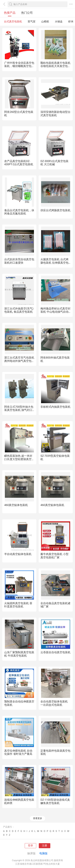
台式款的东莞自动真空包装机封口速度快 (19, 261)
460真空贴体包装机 (16, 505)
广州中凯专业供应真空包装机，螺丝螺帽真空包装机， (19, 66)
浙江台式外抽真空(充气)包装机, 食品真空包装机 (19, 310)
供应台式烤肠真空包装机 (55, 210)
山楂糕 (45, 22)
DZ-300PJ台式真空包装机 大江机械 (54, 163)
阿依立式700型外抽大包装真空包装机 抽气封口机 (19, 410)
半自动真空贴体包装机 (18, 554)
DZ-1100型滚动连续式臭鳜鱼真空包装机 (55, 801)
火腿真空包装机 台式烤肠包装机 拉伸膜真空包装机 (54, 263)
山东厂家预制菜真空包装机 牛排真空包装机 (19, 654)
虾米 (71, 22)
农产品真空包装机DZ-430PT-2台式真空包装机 (19, 163)
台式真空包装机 (13, 22)
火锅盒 (59, 22)
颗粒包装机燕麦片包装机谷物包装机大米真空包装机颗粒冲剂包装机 (55, 66)
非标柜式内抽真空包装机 (55, 407)
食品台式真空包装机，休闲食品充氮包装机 (19, 212)
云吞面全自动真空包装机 (55, 652)
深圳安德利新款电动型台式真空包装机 (55, 114)
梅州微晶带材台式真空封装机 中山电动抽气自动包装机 (55, 312)
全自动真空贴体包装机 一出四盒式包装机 (54, 703)
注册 (45, 846)
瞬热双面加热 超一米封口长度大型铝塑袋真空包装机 (19, 459)
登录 (30, 846)
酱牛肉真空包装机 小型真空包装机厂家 (54, 556)
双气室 (32, 22)
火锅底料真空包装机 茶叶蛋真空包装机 (18, 605)
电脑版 (43, 853)
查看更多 (38, 818)
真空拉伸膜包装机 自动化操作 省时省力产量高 (18, 752)
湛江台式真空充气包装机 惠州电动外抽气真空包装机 (19, 361)
